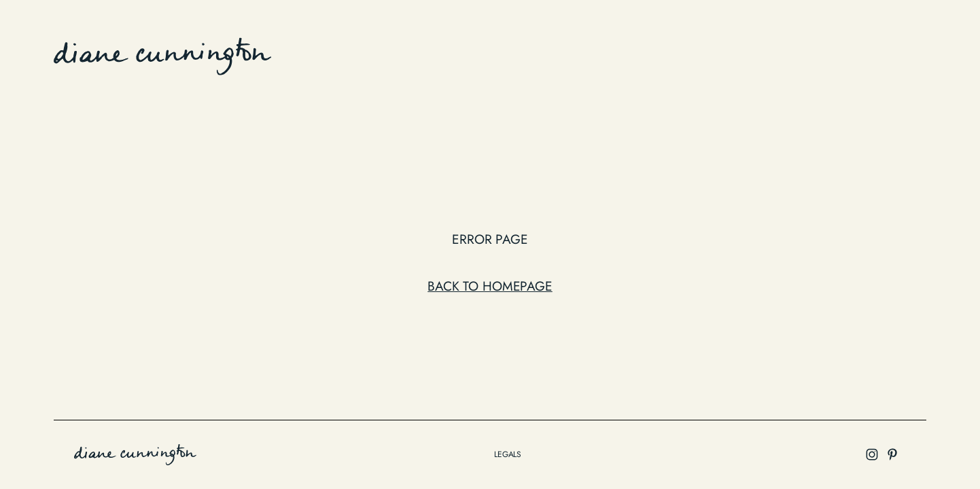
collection (708, 54)
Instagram (891, 54)
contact (824, 54)
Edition (644, 54)
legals (508, 454)
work (595, 54)
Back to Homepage (490, 286)
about (769, 54)
